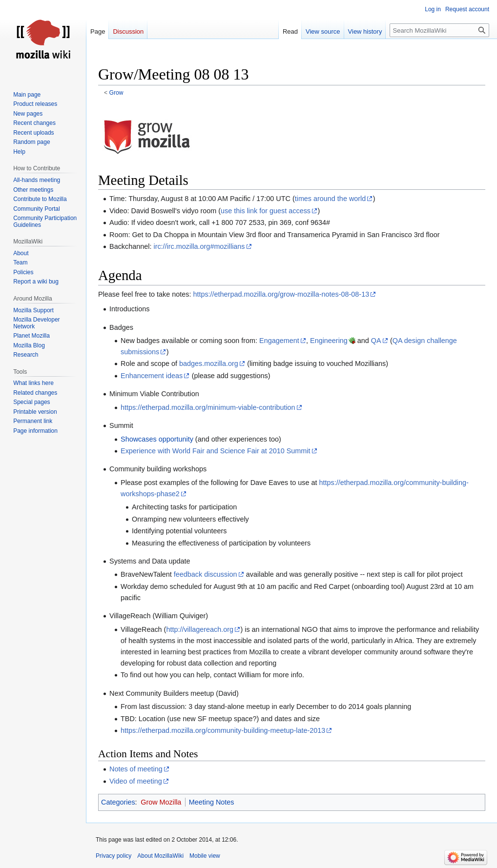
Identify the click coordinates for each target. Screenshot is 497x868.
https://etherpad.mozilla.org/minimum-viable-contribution (208, 407)
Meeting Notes (212, 802)
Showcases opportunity (157, 439)
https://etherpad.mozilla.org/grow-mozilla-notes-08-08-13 (281, 294)
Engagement (279, 341)
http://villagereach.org (200, 629)
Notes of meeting (136, 769)
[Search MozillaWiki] (439, 30)
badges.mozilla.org (209, 363)
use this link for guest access (266, 211)
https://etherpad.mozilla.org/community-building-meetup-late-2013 (223, 730)
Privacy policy (114, 856)
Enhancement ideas (152, 376)
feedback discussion (206, 574)
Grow (116, 93)
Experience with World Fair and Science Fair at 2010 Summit (215, 451)
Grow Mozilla (161, 802)
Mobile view (205, 856)
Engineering (329, 341)
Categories (118, 802)
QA (376, 341)
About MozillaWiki (160, 856)
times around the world (331, 199)
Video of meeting (136, 781)
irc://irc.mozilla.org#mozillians (199, 246)
